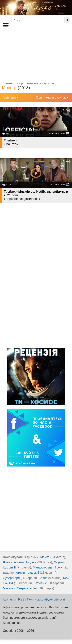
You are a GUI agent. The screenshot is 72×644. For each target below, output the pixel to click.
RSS (21, 599)
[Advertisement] (36, 55)
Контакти (9, 599)
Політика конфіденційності (46, 599)
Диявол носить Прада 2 (20, 562)
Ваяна (43, 578)
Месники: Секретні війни (20, 588)
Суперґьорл (11, 578)
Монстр (9, 88)
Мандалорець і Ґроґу (48, 567)
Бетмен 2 (40, 583)
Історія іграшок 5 (27, 573)
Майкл (45, 557)
